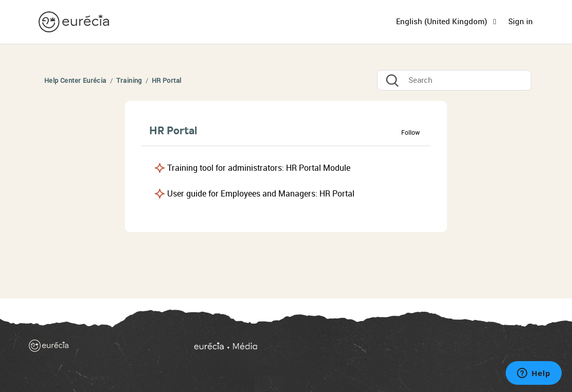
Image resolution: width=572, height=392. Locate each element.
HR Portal (167, 81)
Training (129, 81)
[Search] (454, 80)
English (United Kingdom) (443, 22)
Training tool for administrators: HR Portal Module (259, 168)
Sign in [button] (521, 22)
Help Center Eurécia (75, 81)
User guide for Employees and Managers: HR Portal (261, 194)
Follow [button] (410, 133)
